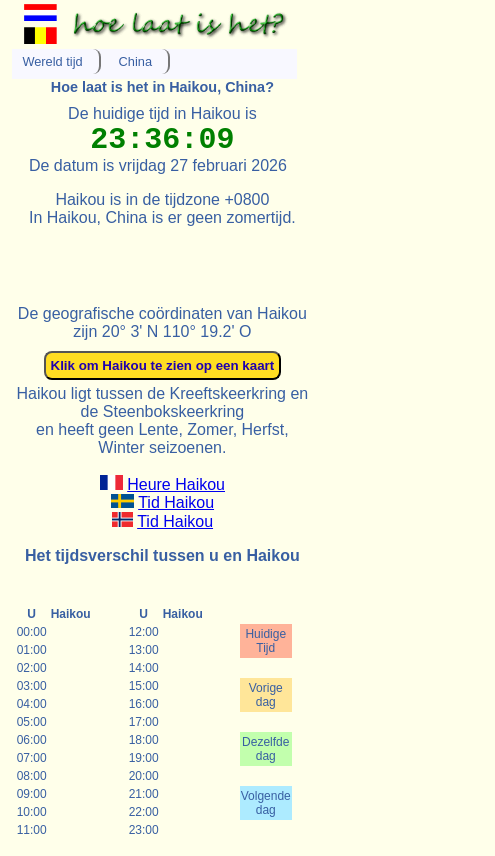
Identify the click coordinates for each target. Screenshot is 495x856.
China (135, 61)
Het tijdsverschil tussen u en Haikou (162, 555)
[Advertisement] (246, 257)
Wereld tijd (52, 61)
